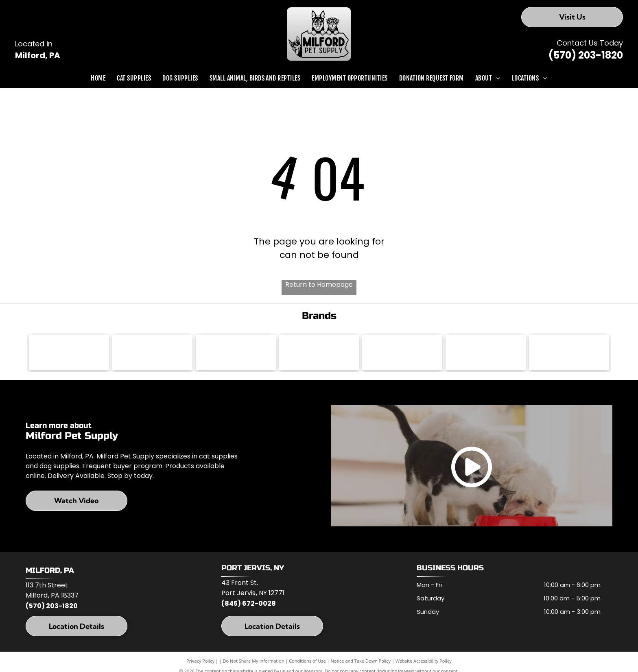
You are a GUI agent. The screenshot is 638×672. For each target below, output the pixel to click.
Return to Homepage (319, 285)
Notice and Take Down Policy (361, 662)
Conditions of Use (307, 662)
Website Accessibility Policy (424, 662)
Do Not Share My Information (254, 662)
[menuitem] (98, 78)
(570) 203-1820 (586, 55)
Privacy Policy (200, 662)
